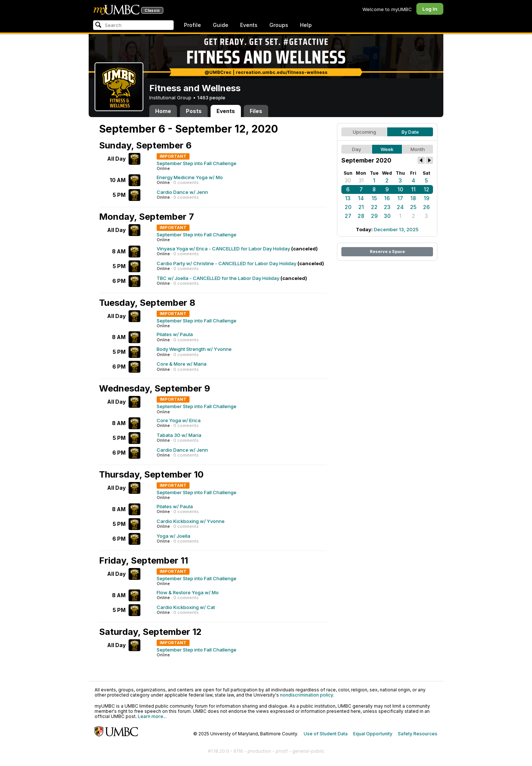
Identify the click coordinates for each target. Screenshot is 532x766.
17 (400, 198)
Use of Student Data (326, 734)
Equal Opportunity (373, 734)
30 (348, 180)
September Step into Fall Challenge (197, 163)
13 (348, 198)
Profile (192, 25)
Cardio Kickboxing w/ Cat (186, 607)
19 (427, 198)
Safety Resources (418, 734)
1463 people (211, 98)
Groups (279, 25)
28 (361, 216)
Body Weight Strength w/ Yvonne (194, 349)
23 (387, 207)
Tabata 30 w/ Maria (179, 435)
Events (249, 25)
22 (374, 207)
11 (413, 189)
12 (427, 189)
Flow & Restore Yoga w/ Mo (188, 592)
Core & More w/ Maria (182, 364)
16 (387, 198)
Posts (194, 111)
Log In (430, 9)
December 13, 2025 (396, 229)
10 (400, 189)
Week (387, 149)
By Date (410, 132)
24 (400, 207)
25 (413, 207)
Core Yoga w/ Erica (179, 420)
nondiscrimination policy (307, 695)
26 (426, 207)
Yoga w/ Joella (173, 536)
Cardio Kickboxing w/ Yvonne (191, 521)
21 (361, 207)
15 (374, 198)
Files (256, 111)
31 (361, 180)
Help (306, 25)
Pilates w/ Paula (175, 334)
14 (361, 198)
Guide (221, 25)
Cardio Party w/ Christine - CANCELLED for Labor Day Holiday (226, 263)
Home (163, 111)
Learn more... (152, 716)
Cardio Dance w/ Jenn (182, 192)
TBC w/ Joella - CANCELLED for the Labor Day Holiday (218, 278)
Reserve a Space (387, 252)
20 (348, 207)
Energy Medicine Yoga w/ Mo (190, 177)
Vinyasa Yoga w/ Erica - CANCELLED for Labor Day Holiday (223, 249)
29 (374, 216)
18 (413, 198)
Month (418, 149)
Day (357, 149)
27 (348, 216)
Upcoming (364, 132)
